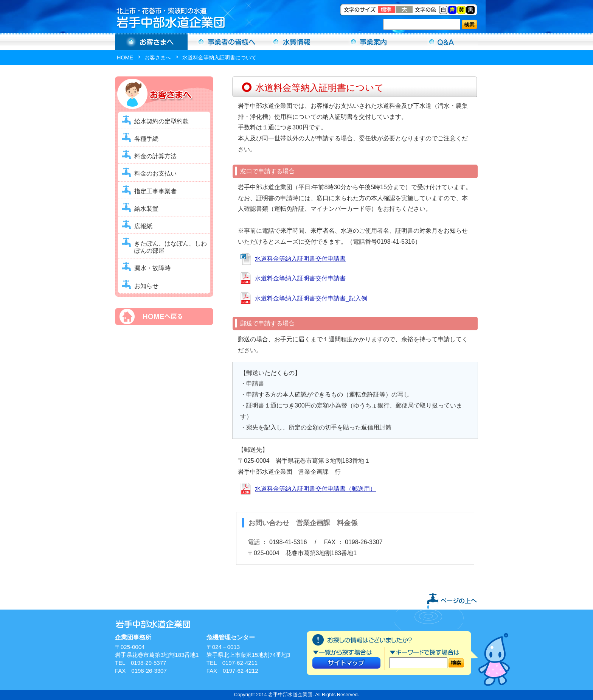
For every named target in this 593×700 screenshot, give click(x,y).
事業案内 (369, 42)
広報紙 (143, 226)
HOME (125, 58)
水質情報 (296, 42)
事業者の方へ (224, 42)
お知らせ (146, 286)
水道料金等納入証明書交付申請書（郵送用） (315, 489)
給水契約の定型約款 (161, 121)
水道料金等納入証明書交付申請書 (300, 259)
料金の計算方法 (155, 156)
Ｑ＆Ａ (442, 42)
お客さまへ (151, 42)
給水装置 (146, 209)
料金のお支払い (155, 173)
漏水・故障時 (152, 268)
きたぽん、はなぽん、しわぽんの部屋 (171, 247)
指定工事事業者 (155, 191)
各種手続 (146, 139)
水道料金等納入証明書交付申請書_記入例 (311, 298)
